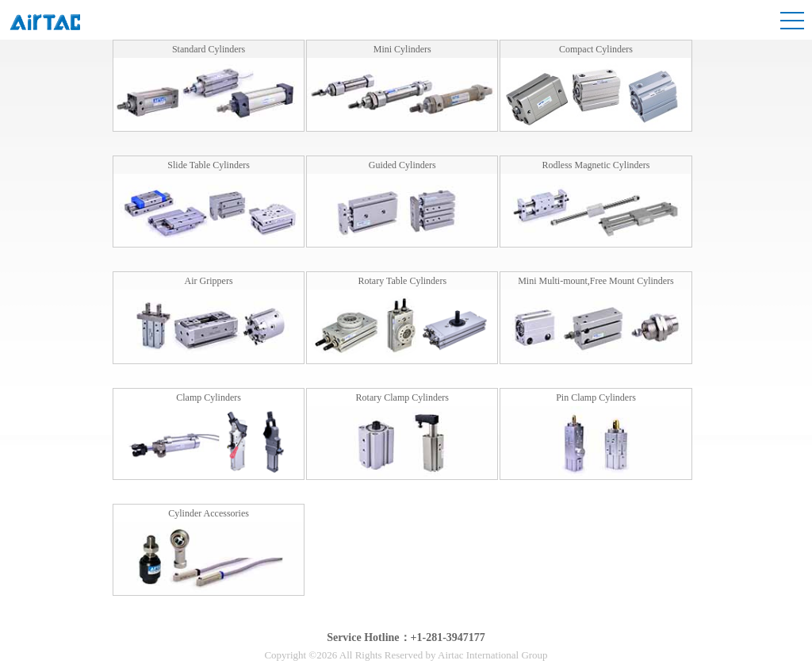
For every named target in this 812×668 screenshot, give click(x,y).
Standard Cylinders (209, 49)
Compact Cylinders (596, 49)
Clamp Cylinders (209, 397)
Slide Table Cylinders (209, 165)
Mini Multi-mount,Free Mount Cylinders (596, 281)
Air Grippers (209, 281)
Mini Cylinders (402, 49)
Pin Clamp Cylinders (596, 397)
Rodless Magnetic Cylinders (596, 165)
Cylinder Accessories (209, 513)
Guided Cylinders (402, 165)
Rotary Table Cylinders (402, 281)
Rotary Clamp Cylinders (402, 397)
